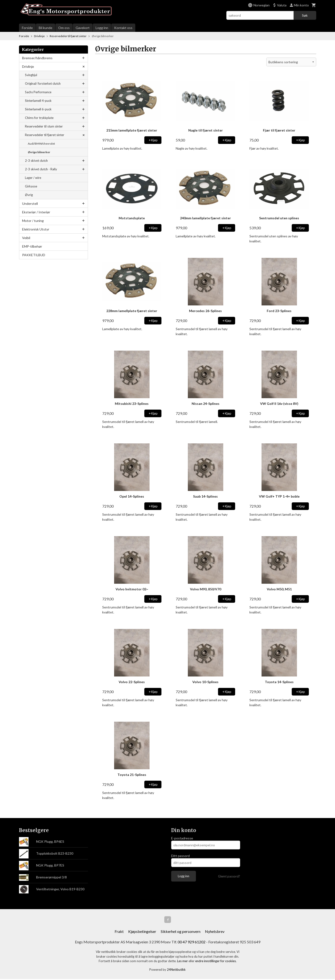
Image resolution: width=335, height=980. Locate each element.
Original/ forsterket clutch (43, 83)
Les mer (183, 962)
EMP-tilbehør (32, 246)
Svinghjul (31, 75)
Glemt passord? (229, 876)
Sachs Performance (38, 92)
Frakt (119, 932)
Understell (30, 203)
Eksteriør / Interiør (36, 212)
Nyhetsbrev (215, 932)
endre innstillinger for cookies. (216, 962)
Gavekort (83, 28)
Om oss (64, 28)
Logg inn (102, 28)
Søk (305, 15)
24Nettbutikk (176, 970)
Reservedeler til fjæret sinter (45, 135)
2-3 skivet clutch (36, 161)
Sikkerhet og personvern (181, 932)
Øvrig (29, 195)
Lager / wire (33, 178)
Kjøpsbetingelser (142, 932)
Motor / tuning (33, 221)
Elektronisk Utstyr (36, 229)
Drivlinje (28, 66)
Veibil (26, 238)
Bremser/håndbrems (37, 58)
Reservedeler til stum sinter (44, 126)
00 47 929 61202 (192, 943)
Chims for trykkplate (39, 118)
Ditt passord (180, 856)
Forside (27, 28)
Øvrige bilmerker (39, 152)
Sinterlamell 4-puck (38, 101)
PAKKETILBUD (34, 255)
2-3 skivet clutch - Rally (41, 169)
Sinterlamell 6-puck (38, 109)
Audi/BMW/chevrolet (41, 144)
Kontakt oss (123, 28)
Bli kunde (46, 28)
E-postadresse (182, 838)
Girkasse (31, 186)
